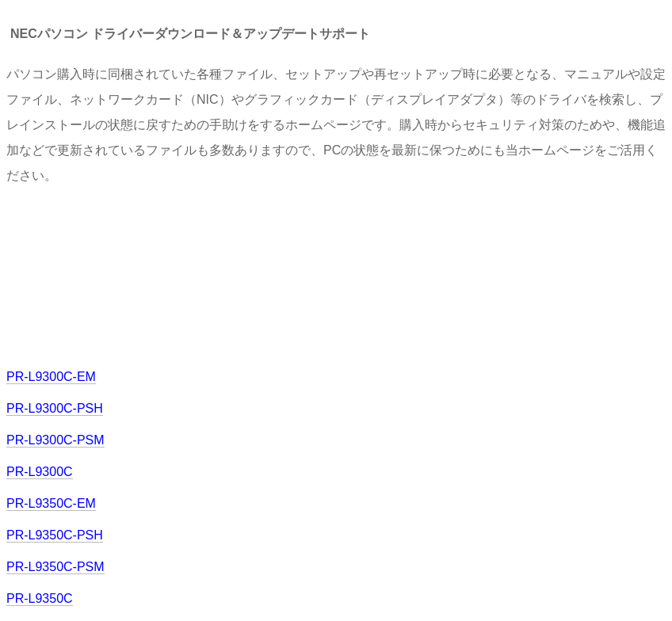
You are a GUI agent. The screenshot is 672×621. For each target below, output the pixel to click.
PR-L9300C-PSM (55, 440)
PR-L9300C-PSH (55, 408)
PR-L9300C (40, 472)
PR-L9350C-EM (51, 503)
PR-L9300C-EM (51, 377)
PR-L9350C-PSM (55, 567)
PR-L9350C (40, 598)
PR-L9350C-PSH (55, 535)
